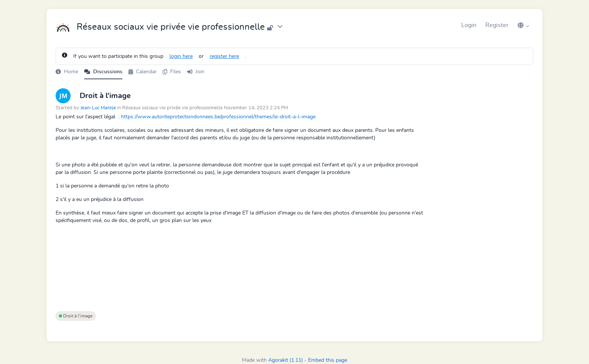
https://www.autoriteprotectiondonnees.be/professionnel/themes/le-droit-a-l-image (218, 117)
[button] (523, 25)
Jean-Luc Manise (98, 108)
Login (469, 25)
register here (224, 56)
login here (181, 56)
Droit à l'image (76, 316)
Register (497, 25)
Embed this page (328, 360)
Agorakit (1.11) (285, 360)
